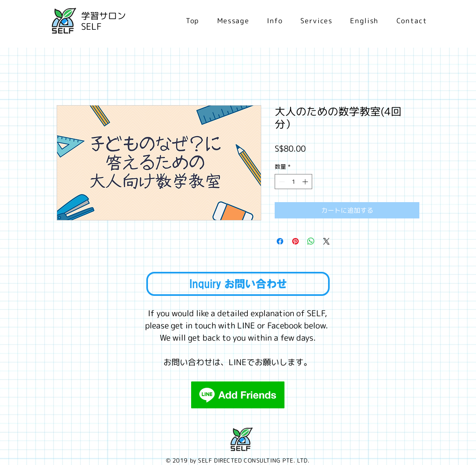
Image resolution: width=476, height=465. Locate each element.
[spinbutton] (293, 182)
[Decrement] (281, 182)
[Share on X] (326, 241)
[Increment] (306, 182)
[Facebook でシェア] (280, 241)
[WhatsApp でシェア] (311, 241)
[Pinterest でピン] (295, 241)
